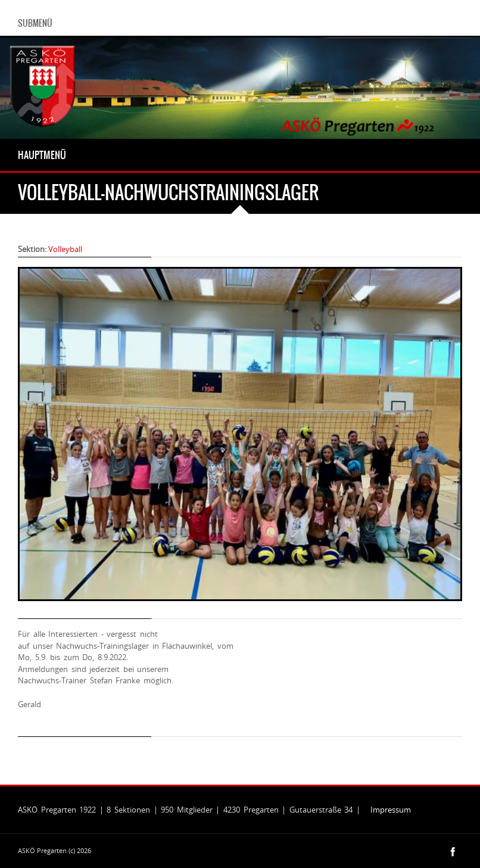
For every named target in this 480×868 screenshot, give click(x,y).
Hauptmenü (42, 155)
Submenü (35, 23)
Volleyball (65, 249)
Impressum (391, 810)
